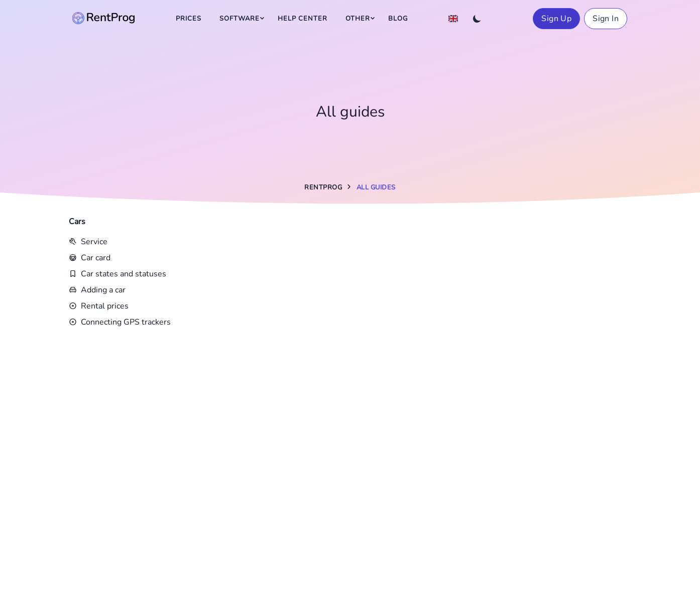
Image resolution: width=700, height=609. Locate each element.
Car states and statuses (118, 274)
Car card (90, 258)
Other (358, 19)
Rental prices (99, 306)
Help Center (303, 19)
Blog (398, 19)
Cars (77, 222)
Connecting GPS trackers (120, 322)
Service (88, 242)
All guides (376, 187)
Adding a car (97, 290)
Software (240, 19)
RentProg (323, 187)
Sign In (606, 19)
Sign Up (556, 19)
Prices (189, 19)
